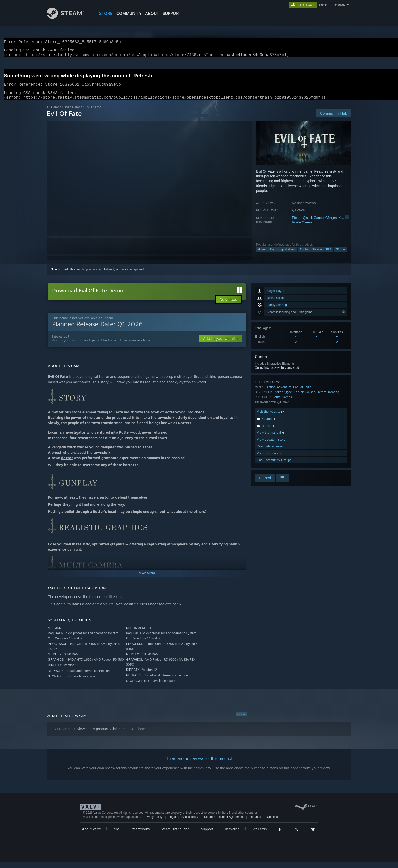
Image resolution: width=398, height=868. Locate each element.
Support (207, 835)
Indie (308, 393)
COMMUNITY (129, 13)
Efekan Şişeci (302, 224)
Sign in (55, 276)
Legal (172, 823)
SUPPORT (172, 13)
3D (337, 256)
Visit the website (271, 418)
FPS (329, 256)
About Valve (91, 835)
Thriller (304, 256)
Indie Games (73, 113)
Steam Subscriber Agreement (224, 823)
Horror (262, 256)
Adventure (284, 393)
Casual (298, 393)
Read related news (270, 452)
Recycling (232, 835)
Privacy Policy (153, 823)
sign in (323, 5)
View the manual (271, 439)
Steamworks (140, 835)
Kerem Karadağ (328, 398)
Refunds (255, 823)
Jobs (116, 835)
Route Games (302, 228)
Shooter (317, 256)
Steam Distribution (175, 835)
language (339, 5)
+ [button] (344, 256)
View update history (271, 446)
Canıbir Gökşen (325, 224)
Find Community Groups (274, 466)
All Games (54, 113)
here (122, 735)
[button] (220, 345)
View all (241, 720)
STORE (106, 13)
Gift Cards (259, 835)
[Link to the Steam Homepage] (69, 17)
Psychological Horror (283, 256)
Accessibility (190, 823)
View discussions (269, 459)
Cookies (272, 823)
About (152, 13)
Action (271, 393)
